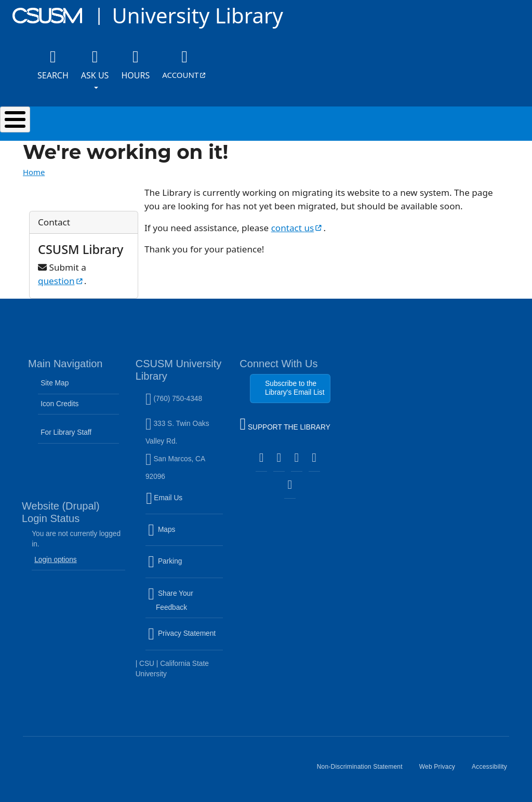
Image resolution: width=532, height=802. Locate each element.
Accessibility (494, 771)
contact (297, 228)
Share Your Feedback (171, 600)
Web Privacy (441, 771)
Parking (185, 568)
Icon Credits (59, 404)
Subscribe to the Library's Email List (295, 388)
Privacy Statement (185, 640)
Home (34, 172)
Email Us (185, 504)
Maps (184, 536)
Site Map (55, 383)
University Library (197, 15)
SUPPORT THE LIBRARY (285, 425)
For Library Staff (66, 432)
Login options (56, 560)
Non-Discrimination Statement (364, 771)
